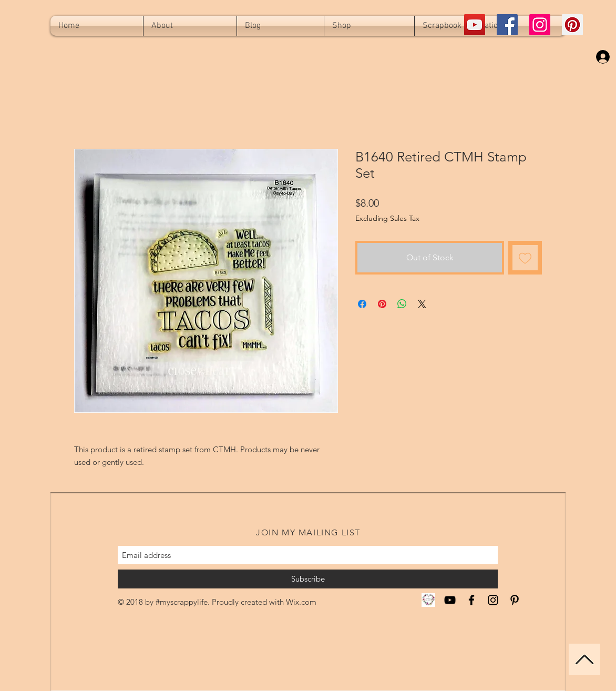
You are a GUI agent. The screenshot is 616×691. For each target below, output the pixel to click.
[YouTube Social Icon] (475, 25)
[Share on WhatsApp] (402, 304)
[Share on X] (422, 304)
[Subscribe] (308, 579)
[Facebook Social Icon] (507, 25)
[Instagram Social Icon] (540, 25)
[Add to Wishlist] (525, 258)
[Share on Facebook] (362, 304)
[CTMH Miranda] (428, 600)
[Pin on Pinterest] (382, 304)
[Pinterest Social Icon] (572, 25)
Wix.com (301, 602)
